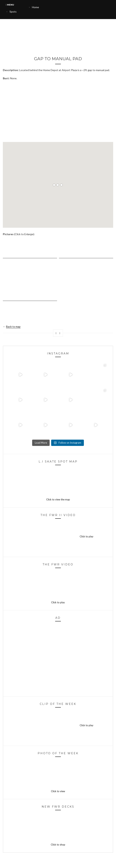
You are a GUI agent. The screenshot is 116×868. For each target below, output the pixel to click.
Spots (13, 12)
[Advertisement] (58, 111)
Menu (10, 5)
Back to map (13, 327)
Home (35, 7)
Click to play (58, 536)
